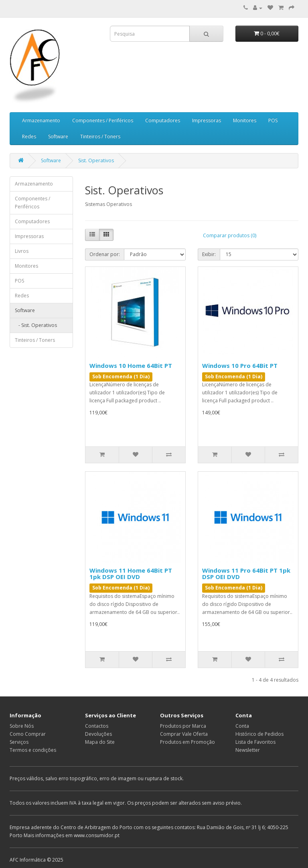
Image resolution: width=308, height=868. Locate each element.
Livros (22, 251)
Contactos (97, 726)
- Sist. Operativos (36, 325)
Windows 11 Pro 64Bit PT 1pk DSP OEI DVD (246, 574)
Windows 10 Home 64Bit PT (131, 365)
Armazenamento (41, 120)
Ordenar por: (105, 254)
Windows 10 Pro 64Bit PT (240, 365)
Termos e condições (33, 750)
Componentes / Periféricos (103, 120)
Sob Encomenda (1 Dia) (121, 376)
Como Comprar (28, 734)
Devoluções (98, 734)
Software (58, 136)
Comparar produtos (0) (230, 235)
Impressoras (207, 120)
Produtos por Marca (183, 726)
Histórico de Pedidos (259, 734)
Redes (29, 136)
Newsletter (248, 750)
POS (273, 120)
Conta (242, 726)
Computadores (163, 120)
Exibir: (209, 254)
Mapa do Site (100, 742)
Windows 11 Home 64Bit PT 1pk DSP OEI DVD (131, 574)
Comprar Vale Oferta (184, 734)
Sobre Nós (22, 726)
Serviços (19, 742)
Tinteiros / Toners (100, 136)
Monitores (245, 120)
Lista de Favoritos (255, 742)
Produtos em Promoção (187, 742)
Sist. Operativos (96, 160)
